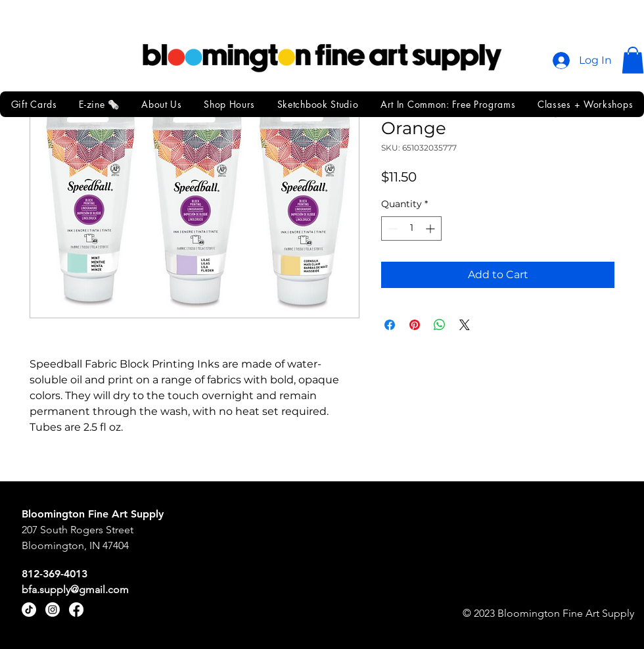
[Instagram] (53, 610)
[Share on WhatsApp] (440, 325)
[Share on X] (465, 325)
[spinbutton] (411, 228)
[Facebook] (76, 610)
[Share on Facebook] (390, 325)
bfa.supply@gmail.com (75, 589)
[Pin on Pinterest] (415, 325)
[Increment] (431, 228)
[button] (633, 60)
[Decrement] (391, 228)
